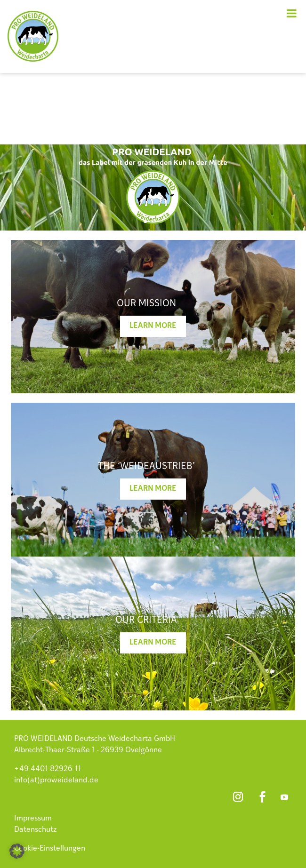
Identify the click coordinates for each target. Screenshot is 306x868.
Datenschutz (36, 830)
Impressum (33, 819)
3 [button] (161, 221)
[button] (17, 851)
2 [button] (153, 221)
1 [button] (145, 221)
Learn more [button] (153, 326)
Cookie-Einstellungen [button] (50, 849)
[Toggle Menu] (292, 13)
